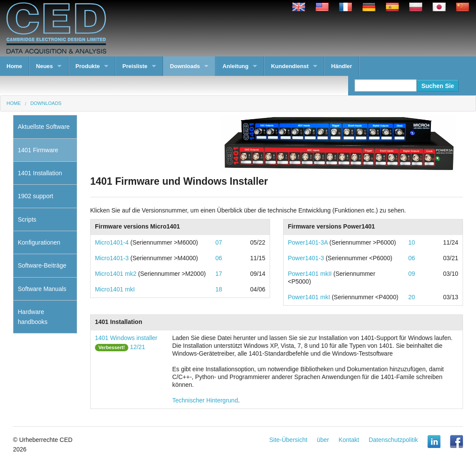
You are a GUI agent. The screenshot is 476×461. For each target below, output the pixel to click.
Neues (44, 66)
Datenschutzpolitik (393, 440)
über (323, 440)
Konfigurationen (39, 242)
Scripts (27, 219)
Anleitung (235, 66)
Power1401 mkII (310, 274)
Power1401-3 (306, 258)
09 (412, 274)
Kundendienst (290, 66)
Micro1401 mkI (115, 289)
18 (219, 289)
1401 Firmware (38, 150)
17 (219, 274)
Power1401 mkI (309, 297)
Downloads (185, 66)
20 (412, 297)
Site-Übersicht (288, 440)
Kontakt (349, 440)
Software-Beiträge (42, 265)
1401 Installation (40, 173)
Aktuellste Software (44, 127)
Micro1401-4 (112, 242)
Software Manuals (42, 289)
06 (219, 258)
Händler (342, 66)
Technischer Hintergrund (205, 400)
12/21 (138, 347)
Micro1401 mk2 (116, 274)
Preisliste (135, 66)
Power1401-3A (308, 242)
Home (14, 66)
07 (219, 242)
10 (412, 242)
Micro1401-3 (112, 258)
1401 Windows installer (126, 338)
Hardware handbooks (33, 317)
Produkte (88, 66)
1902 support (36, 196)
